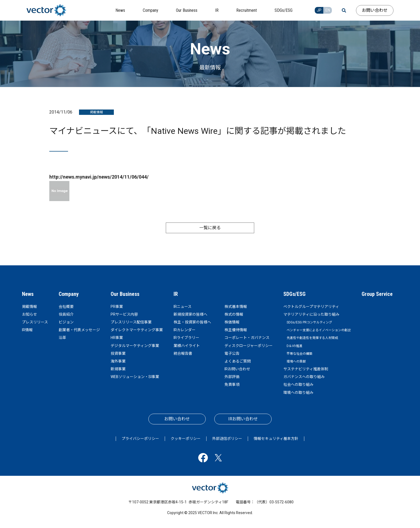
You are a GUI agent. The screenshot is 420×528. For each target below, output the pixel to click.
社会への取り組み (298, 384)
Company (69, 294)
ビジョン (66, 322)
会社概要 (66, 307)
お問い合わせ (375, 10)
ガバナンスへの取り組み (304, 377)
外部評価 (232, 377)
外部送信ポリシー (227, 439)
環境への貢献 (296, 361)
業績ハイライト (187, 346)
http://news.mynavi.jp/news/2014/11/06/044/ (99, 177)
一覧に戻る (210, 228)
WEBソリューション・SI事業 (135, 377)
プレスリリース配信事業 (131, 322)
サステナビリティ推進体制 (306, 369)
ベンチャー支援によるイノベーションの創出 (319, 330)
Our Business (125, 294)
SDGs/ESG (295, 294)
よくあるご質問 (238, 361)
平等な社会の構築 (299, 354)
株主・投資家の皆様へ (192, 322)
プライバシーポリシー (140, 439)
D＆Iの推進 (295, 346)
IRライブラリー (186, 338)
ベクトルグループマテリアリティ (311, 307)
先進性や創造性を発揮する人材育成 (312, 338)
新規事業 (118, 369)
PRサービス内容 (124, 314)
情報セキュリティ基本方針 (276, 439)
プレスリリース (35, 322)
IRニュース (183, 307)
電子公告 (232, 353)
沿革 (62, 338)
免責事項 (232, 384)
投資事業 (118, 353)
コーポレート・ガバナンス (247, 338)
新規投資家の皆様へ (190, 314)
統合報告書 (183, 353)
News (28, 294)
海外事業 (118, 361)
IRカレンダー (185, 330)
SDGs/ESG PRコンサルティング (309, 322)
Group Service (377, 294)
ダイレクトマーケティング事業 (137, 330)
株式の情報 (234, 314)
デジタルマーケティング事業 (135, 346)
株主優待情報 (236, 330)
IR (176, 294)
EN (328, 10)
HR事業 (117, 338)
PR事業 (117, 307)
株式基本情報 (236, 307)
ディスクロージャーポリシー (249, 346)
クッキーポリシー (186, 439)
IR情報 (27, 330)
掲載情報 (29, 307)
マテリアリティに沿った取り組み (311, 314)
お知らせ (29, 314)
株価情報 (232, 322)
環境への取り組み (298, 393)
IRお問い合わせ (237, 369)
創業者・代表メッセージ (79, 330)
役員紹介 (66, 314)
